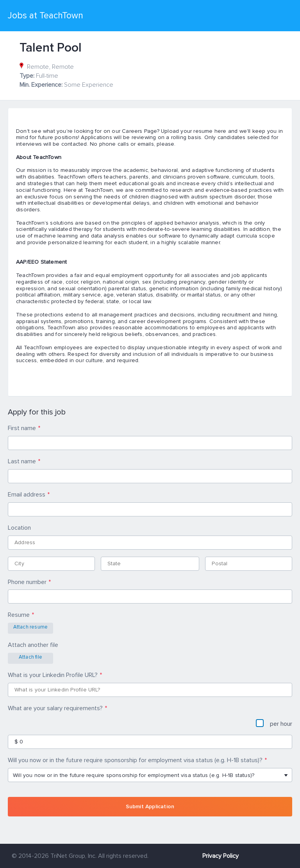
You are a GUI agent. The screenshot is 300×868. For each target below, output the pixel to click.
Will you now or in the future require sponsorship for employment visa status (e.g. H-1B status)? (135, 760)
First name (22, 428)
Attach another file (33, 645)
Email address (27, 495)
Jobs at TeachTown (46, 16)
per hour (274, 723)
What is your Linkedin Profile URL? (53, 675)
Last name (22, 461)
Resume (19, 615)
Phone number (27, 582)
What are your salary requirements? (55, 708)
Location (19, 528)
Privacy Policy (221, 856)
